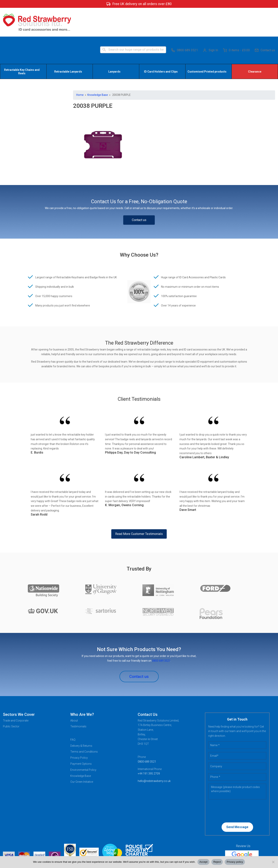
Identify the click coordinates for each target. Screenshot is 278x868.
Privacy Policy (79, 730)
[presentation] (234, 782)
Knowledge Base (98, 67)
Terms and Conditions (84, 724)
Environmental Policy (83, 742)
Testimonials (78, 698)
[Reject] (273, 862)
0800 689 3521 (184, 22)
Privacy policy (235, 862)
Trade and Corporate (16, 692)
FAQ (73, 712)
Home (80, 67)
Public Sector (11, 698)
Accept (203, 862)
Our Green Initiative (82, 754)
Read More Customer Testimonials (139, 506)
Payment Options (81, 736)
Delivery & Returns (81, 718)
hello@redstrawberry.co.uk (154, 753)
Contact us (265, 22)
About (74, 692)
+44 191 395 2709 (149, 746)
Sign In (210, 22)
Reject (217, 862)
